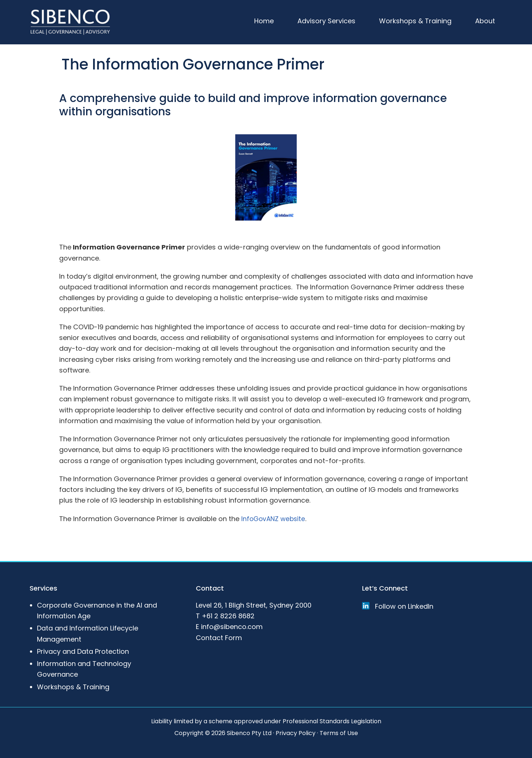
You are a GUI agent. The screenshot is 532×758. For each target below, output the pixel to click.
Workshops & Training (73, 686)
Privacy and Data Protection (83, 651)
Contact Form (219, 637)
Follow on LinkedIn (398, 606)
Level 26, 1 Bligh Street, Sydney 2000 (254, 605)
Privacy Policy (296, 733)
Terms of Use (339, 733)
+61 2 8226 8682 (228, 616)
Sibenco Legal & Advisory (70, 22)
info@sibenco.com (232, 627)
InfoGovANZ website (274, 518)
